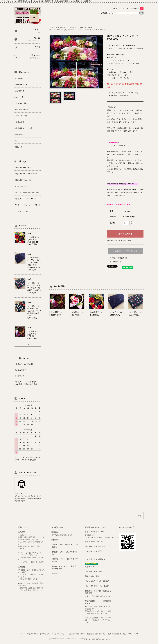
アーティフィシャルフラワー (95, 30)
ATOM (135, 634)
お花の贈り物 (61, 27)
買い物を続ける (116, 262)
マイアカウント (118, 8)
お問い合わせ (45, 634)
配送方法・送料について (96, 634)
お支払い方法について (77, 634)
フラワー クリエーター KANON (69, 30)
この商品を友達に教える (119, 258)
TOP (51, 27)
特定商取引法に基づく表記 (116, 634)
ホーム (23, 634)
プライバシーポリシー (60, 634)
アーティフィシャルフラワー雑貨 (80, 27)
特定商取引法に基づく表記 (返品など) (121, 240)
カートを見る (136, 8)
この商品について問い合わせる (125, 251)
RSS (129, 634)
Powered (94, 639)
